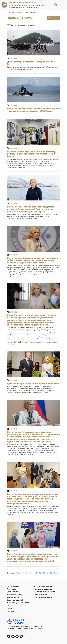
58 (40, 573)
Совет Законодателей (15, 600)
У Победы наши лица (41, 595)
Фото (9, 606)
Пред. (18, 573)
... (25, 573)
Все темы (53, 18)
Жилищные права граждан (43, 589)
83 (51, 573)
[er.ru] (21, 636)
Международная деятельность (18, 603)
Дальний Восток (13, 597)
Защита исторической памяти (44, 592)
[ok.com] (9, 636)
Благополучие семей (15, 595)
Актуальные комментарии (43, 597)
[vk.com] (13, 636)
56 (32, 573)
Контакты (11, 611)
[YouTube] (17, 636)
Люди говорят (12, 589)
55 (29, 573)
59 (44, 573)
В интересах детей (14, 592)
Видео (9, 608)
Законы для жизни (14, 586)
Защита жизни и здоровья (43, 586)
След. (56, 573)
